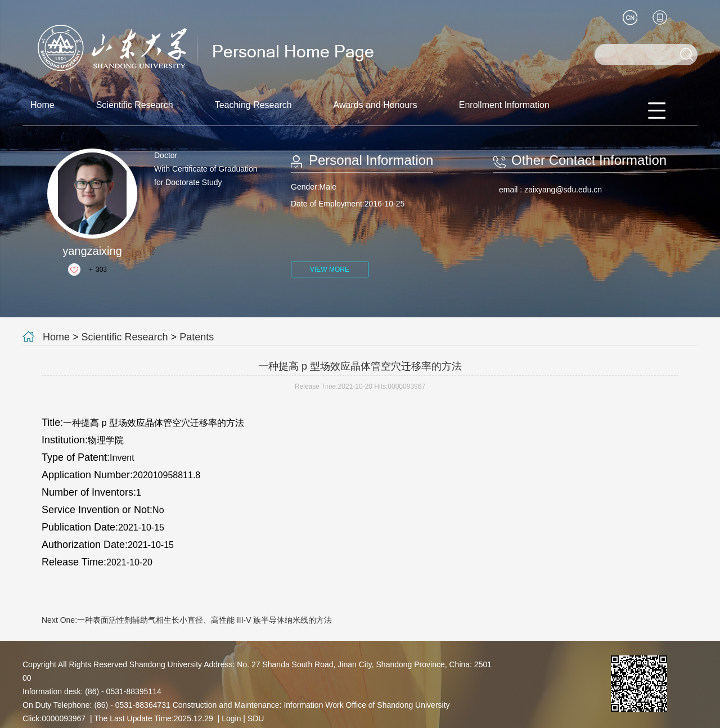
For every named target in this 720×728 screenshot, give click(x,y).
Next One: (187, 620)
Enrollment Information (504, 105)
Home (42, 105)
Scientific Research (135, 105)
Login (231, 718)
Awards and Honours (375, 105)
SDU (256, 718)
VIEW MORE (330, 269)
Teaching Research (253, 105)
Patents (197, 337)
